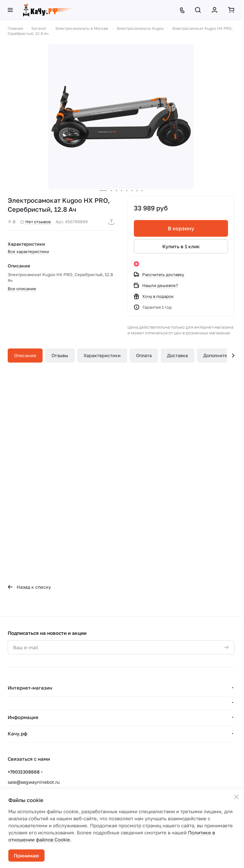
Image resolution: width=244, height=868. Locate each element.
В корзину (181, 228)
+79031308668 (24, 772)
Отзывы (60, 355)
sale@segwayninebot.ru (34, 782)
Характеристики (102, 355)
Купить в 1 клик (181, 246)
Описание (25, 355)
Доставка (178, 355)
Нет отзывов (36, 222)
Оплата (144, 355)
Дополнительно (220, 355)
